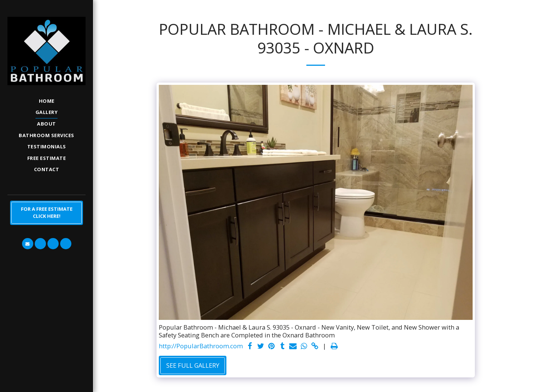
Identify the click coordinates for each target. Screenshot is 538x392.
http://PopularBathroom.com (201, 346)
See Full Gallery (193, 365)
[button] (28, 244)
